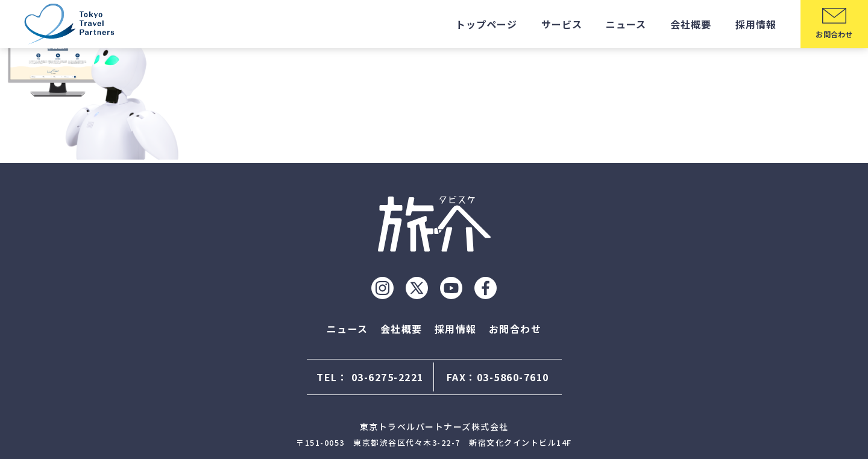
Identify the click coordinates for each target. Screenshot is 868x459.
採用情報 (756, 24)
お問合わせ (515, 329)
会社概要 (691, 24)
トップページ (486, 24)
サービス (562, 24)
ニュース (626, 24)
